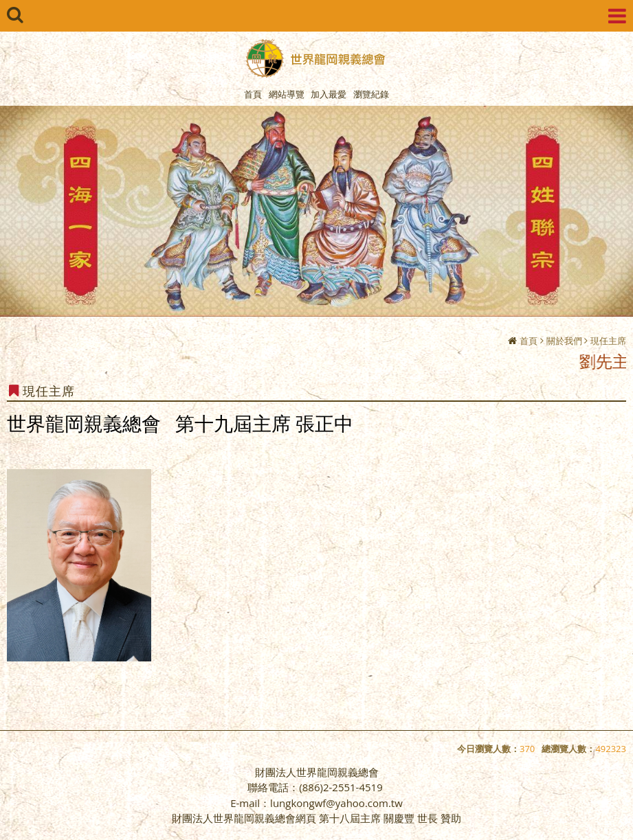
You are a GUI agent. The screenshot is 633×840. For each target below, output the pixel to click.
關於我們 (564, 341)
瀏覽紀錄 (371, 94)
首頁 (529, 341)
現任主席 (608, 341)
